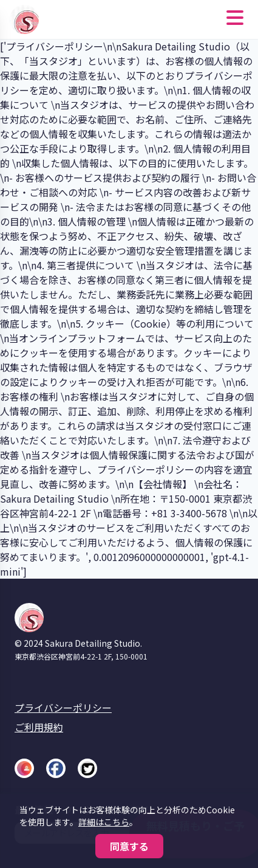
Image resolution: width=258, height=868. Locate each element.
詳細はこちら (104, 822)
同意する (129, 846)
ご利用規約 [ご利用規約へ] (39, 727)
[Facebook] (56, 768)
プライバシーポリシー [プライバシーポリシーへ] (63, 708)
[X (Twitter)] (87, 768)
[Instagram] (24, 768)
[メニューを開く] (235, 19)
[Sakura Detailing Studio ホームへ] (27, 19)
